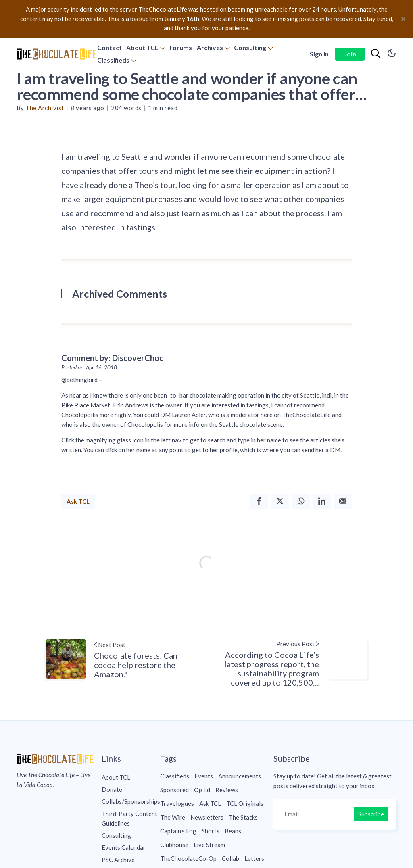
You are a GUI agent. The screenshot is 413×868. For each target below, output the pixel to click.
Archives (210, 47)
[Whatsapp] (301, 502)
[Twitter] (280, 502)
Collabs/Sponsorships (131, 801)
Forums (181, 47)
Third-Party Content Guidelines (129, 818)
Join (350, 54)
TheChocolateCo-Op (188, 858)
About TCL (142, 47)
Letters (254, 858)
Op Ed (202, 790)
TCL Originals (245, 803)
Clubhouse (174, 845)
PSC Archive (118, 860)
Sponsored (174, 790)
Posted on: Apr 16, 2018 (89, 367)
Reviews (227, 790)
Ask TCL (78, 501)
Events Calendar (124, 847)
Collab (230, 858)
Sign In (319, 54)
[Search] (376, 54)
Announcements (240, 776)
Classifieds (113, 60)
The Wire (173, 817)
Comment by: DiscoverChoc (112, 358)
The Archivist (45, 108)
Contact (110, 47)
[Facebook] (259, 502)
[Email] (343, 502)
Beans (233, 831)
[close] (403, 19)
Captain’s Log (178, 831)
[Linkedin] (322, 502)
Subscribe (371, 814)
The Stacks (243, 817)
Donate (112, 789)
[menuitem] (110, 48)
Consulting (250, 47)
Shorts (211, 831)
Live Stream (209, 845)
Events (204, 776)
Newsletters (207, 817)
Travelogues (177, 803)
